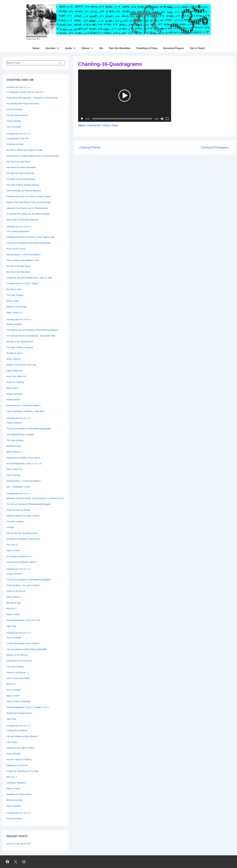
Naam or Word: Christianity (19, 701)
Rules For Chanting (15, 382)
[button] (124, 96)
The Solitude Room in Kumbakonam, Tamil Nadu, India (31, 336)
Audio (71, 48)
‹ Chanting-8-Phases (89, 148)
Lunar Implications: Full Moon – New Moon (26, 411)
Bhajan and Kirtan (15, 394)
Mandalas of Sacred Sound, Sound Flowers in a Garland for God (35, 498)
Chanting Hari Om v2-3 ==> (19, 569)
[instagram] (24, 862)
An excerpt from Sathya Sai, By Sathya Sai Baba (28, 214)
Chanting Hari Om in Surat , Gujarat (22, 283)
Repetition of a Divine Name (19, 794)
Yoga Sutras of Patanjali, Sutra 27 (22, 562)
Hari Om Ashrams (15, 109)
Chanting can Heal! (15, 144)
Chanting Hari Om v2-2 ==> (19, 494)
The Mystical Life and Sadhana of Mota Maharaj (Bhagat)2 (33, 330)
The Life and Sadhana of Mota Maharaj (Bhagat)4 (29, 504)
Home (36, 48)
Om (101, 48)
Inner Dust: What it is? (16, 376)
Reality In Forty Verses (17, 307)
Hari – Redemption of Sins (18, 487)
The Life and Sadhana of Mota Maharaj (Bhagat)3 (29, 429)
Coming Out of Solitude (17, 730)
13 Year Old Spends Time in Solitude (23, 643)
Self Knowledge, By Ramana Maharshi (24, 191)
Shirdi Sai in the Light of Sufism (21, 748)
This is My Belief (14, 127)
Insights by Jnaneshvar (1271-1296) (23, 771)
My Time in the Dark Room (18, 162)
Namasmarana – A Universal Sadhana (24, 255)
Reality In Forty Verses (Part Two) (22, 365)
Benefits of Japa (14, 446)
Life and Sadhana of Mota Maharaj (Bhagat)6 (27, 649)
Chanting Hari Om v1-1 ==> (19, 87)
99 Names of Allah (15, 800)
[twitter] (16, 862)
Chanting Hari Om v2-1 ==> (19, 418)
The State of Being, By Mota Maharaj (23, 185)
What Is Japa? (13, 301)
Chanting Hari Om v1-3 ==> (19, 227)
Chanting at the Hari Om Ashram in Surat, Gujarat (29, 196)
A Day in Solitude (14, 574)
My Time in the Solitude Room (20, 342)
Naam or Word (13, 551)
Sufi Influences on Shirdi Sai (19, 661)
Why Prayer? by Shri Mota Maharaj (22, 220)
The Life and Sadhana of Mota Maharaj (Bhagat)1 (29, 243)
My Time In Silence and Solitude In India (24, 150)
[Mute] (162, 119)
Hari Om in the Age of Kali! (18, 844)
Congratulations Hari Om (18, 138)
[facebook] (8, 862)
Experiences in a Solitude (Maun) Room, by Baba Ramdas (33, 156)
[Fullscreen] (167, 119)
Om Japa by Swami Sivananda (20, 173)
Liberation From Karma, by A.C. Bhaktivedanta (27, 208)
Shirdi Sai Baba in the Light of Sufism (23, 516)
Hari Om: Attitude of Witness (19, 760)
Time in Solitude (14, 638)
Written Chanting (14, 324)
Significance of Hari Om (17, 765)
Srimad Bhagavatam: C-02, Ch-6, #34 (23, 620)
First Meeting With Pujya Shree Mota (23, 104)
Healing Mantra (13, 400)
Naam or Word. (13, 614)
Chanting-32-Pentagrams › (216, 148)
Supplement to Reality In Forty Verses (23, 458)
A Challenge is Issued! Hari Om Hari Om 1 (25, 92)
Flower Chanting (14, 423)
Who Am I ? (12, 777)
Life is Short (12, 742)
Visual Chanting (14, 121)
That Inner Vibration (15, 667)
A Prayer (10, 527)
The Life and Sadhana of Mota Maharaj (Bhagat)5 (29, 580)
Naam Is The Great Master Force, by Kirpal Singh (29, 202)
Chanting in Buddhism (16, 783)
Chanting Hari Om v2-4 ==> (19, 633)
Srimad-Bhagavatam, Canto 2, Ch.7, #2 (24, 464)
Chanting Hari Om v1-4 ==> (19, 319)
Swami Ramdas (14, 475)
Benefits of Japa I (14, 289)
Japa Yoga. (12, 626)
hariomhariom (37, 36)
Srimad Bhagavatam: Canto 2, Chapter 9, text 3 (28, 707)
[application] (125, 96)
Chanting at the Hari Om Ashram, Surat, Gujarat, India (31, 237)
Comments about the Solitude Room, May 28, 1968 (29, 278)
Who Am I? (12, 609)
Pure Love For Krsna (16, 249)
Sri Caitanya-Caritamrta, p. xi (19, 556)
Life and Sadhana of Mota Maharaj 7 (23, 736)
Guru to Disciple (14, 690)
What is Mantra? (14, 359)
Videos (88, 48)
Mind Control (12, 388)
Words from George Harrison (19, 713)
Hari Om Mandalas (120, 48)
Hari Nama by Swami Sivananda (21, 167)
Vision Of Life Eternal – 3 (18, 672)
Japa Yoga (11, 719)
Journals (53, 48)
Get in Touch (197, 48)
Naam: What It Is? (15, 313)
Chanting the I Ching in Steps (102, 125)
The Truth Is (12, 545)
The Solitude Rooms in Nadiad (20, 434)
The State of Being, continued (20, 347)
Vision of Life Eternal (16, 591)
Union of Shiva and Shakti (18, 678)
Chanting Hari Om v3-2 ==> (19, 813)
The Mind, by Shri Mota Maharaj (21, 179)
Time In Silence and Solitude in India (23, 260)
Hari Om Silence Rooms (17, 115)
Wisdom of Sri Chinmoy (17, 655)
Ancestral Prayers (174, 48)
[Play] (82, 119)
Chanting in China (147, 48)
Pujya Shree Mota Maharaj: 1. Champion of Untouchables (32, 98)
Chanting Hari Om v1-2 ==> (19, 134)
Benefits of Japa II (15, 353)
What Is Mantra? (14, 806)
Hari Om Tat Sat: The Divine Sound (22, 533)
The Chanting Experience (18, 231)
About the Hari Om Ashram (19, 510)
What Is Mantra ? (14, 452)
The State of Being (15, 295)
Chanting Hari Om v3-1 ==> (19, 726)
